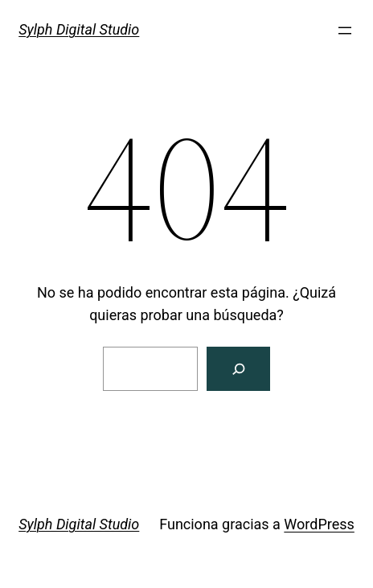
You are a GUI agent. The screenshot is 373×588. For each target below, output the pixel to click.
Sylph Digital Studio (79, 29)
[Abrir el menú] (345, 31)
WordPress (319, 524)
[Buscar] (238, 369)
